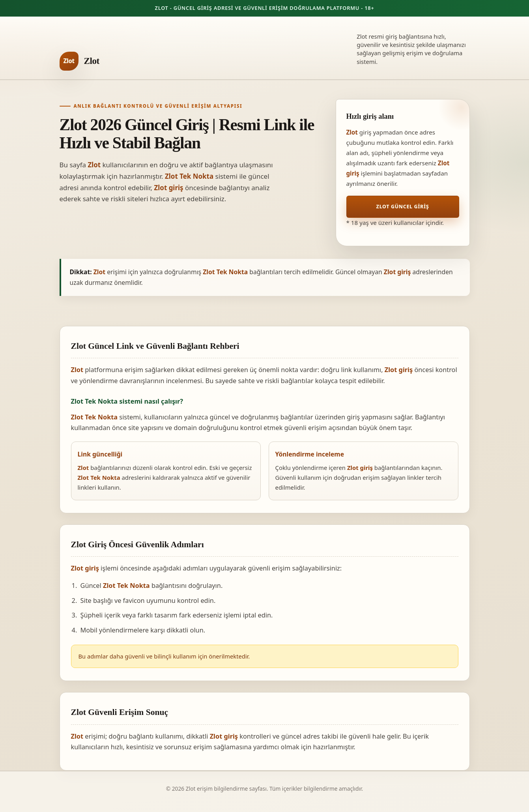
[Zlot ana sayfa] (79, 61)
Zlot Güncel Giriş (403, 207)
